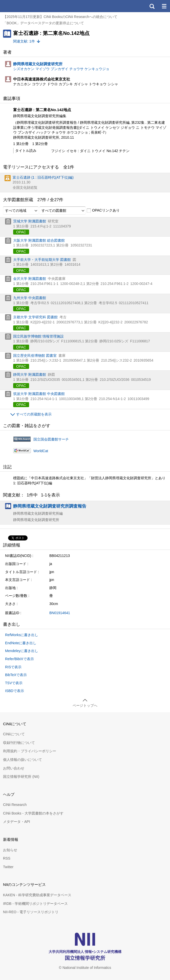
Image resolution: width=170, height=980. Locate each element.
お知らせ (10, 850)
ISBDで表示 (15, 691)
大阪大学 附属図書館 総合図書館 (39, 240)
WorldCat (41, 451)
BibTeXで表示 (16, 675)
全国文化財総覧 (25, 187)
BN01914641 (60, 613)
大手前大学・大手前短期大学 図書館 (42, 260)
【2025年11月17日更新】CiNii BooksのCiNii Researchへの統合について (60, 17)
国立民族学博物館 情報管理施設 (38, 336)
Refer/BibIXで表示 (19, 659)
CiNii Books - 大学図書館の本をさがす (33, 813)
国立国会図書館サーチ (51, 439)
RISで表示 (13, 667)
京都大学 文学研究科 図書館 (35, 317)
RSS (7, 858)
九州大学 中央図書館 (30, 298)
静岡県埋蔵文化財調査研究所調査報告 (50, 506)
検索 (152, 6)
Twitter (8, 867)
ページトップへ (85, 705)
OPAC (21, 232)
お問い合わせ (14, 768)
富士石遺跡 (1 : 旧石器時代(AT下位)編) (43, 177)
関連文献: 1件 (24, 41)
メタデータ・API (17, 822)
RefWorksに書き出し (22, 635)
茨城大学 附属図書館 (30, 221)
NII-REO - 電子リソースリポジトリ (31, 912)
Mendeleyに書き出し (22, 651)
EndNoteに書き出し (21, 643)
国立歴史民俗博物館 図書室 (35, 356)
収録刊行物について (19, 743)
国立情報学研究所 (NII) (21, 777)
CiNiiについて (14, 734)
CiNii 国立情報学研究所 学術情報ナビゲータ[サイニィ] (22, 6)
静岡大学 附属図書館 (30, 374)
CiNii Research (15, 805)
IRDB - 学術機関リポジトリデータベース (35, 904)
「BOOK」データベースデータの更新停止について (44, 23)
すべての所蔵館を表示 (34, 414)
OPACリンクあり (103, 211)
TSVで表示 (14, 683)
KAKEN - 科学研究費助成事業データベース (37, 895)
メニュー (164, 6)
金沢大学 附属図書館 (30, 279)
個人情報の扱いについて (23, 760)
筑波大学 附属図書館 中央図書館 (39, 394)
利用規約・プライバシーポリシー (30, 751)
